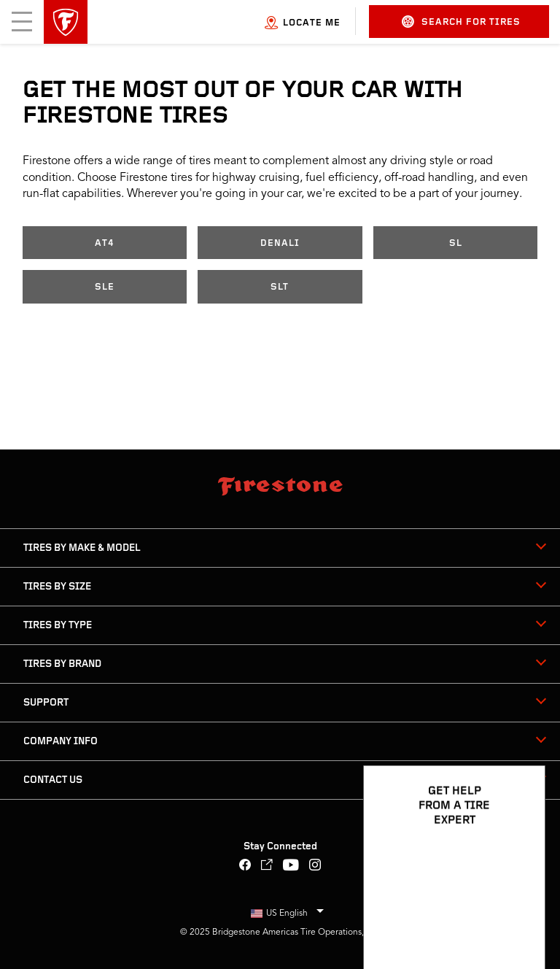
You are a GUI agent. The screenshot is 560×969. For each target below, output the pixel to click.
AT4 (105, 243)
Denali (280, 243)
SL (456, 243)
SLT (280, 287)
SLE (105, 287)
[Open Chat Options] (518, 916)
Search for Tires (461, 22)
